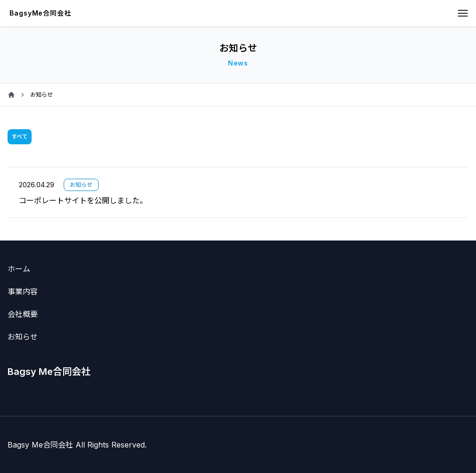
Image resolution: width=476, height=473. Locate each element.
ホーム (19, 269)
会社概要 (23, 314)
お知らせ (23, 337)
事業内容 (23, 291)
